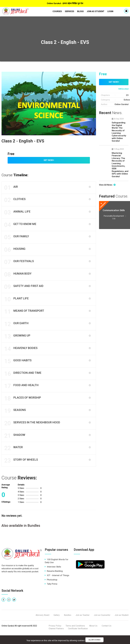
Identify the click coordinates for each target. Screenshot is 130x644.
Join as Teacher (83, 625)
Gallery (57, 625)
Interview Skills (53, 577)
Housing (15, 252)
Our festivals (19, 265)
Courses (57, 11)
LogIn (110, 11)
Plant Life (17, 303)
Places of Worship (23, 406)
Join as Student (96, 11)
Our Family (17, 239)
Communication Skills (114, 210)
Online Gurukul (121, 104)
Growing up (17, 342)
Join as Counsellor (102, 625)
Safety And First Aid (24, 291)
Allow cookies (94, 640)
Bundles (68, 625)
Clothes (15, 201)
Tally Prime (51, 594)
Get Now (49, 160)
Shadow (15, 445)
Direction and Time (23, 380)
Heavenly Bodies (21, 355)
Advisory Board (42, 625)
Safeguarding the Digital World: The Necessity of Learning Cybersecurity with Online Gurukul (119, 132)
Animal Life (18, 214)
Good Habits (18, 368)
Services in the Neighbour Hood (32, 432)
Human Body (18, 278)
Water (14, 458)
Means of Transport (24, 316)
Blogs (80, 11)
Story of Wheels (21, 470)
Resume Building (54, 581)
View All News (107, 185)
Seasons (15, 419)
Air (11, 188)
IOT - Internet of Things (57, 586)
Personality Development (114, 216)
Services (70, 11)
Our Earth (17, 329)
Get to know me (21, 226)
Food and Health (22, 393)
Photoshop (51, 590)
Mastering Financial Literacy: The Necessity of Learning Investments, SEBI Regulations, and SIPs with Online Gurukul (120, 165)
